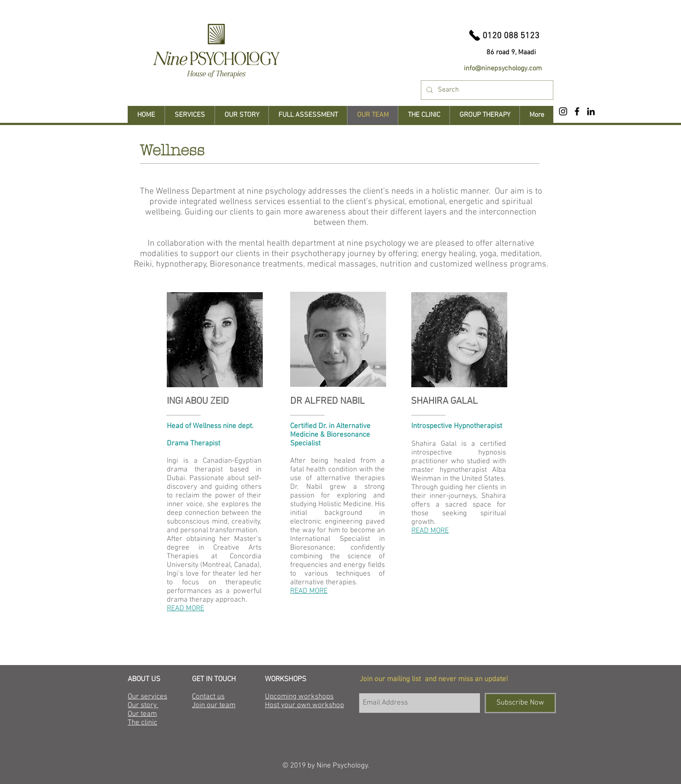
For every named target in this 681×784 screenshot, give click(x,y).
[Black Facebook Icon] (577, 111)
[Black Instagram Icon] (563, 111)
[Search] (486, 90)
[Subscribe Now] (520, 703)
